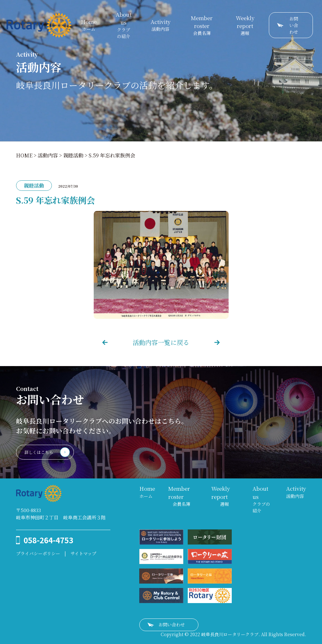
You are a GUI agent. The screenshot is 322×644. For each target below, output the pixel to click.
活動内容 (161, 25)
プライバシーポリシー (38, 553)
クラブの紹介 (124, 25)
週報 (245, 25)
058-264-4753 (48, 540)
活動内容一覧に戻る (161, 342)
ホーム (89, 25)
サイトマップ (83, 553)
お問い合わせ (294, 25)
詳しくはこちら (39, 452)
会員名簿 (202, 25)
